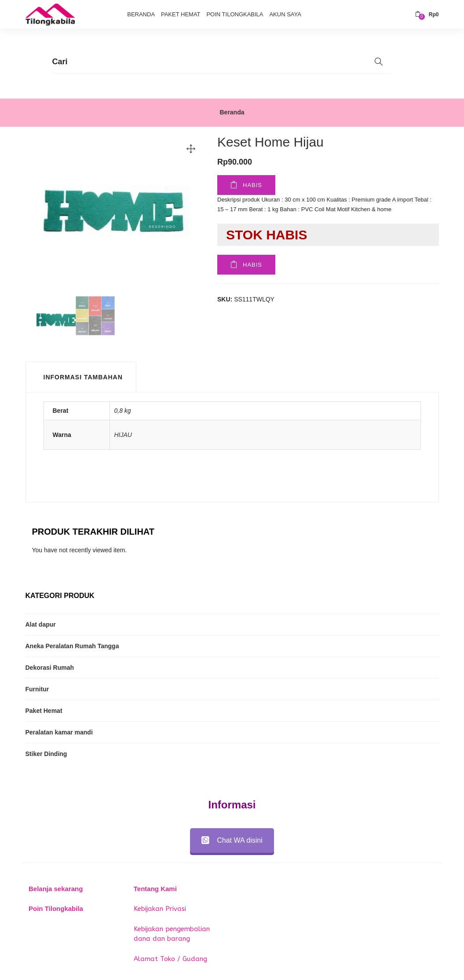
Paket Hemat (181, 14)
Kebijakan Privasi (160, 909)
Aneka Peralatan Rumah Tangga (72, 646)
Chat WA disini (232, 840)
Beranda (141, 14)
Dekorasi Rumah (50, 668)
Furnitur (37, 689)
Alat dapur (41, 624)
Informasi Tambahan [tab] (83, 377)
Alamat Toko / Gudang (170, 959)
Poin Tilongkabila (235, 14)
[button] (427, 15)
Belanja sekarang (56, 889)
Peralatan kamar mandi (59, 732)
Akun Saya (285, 14)
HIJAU (123, 435)
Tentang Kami (155, 889)
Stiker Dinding (46, 754)
